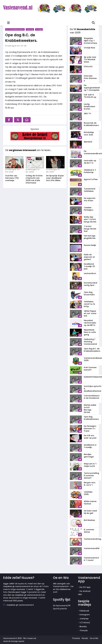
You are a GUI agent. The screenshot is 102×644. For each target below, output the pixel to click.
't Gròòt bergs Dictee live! (90, 229)
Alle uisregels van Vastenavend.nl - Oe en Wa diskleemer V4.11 (63, 588)
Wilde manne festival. (90, 503)
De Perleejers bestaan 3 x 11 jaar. (90, 428)
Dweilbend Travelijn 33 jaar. (89, 266)
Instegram (85, 615)
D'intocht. (88, 66)
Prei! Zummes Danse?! (90, 369)
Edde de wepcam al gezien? (89, 257)
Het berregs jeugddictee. (90, 237)
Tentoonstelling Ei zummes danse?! (91, 476)
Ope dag (30, 29)
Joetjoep (84, 619)
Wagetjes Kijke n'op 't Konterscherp (90, 41)
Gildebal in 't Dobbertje (90, 171)
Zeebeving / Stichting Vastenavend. (91, 342)
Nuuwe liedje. (90, 245)
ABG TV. (88, 114)
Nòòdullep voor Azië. (89, 134)
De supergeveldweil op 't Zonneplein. (92, 88)
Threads (84, 630)
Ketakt (85, 638)
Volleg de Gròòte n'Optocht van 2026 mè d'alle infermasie (34, 179)
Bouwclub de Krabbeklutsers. (91, 124)
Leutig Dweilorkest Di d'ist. (89, 106)
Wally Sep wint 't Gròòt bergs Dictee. (90, 219)
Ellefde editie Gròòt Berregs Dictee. (90, 409)
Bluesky (83, 626)
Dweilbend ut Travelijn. (90, 446)
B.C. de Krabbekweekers (15, 29)
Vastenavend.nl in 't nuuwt (91, 559)
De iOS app (85, 587)
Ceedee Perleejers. (89, 209)
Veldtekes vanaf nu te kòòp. (89, 304)
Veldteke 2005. (88, 493)
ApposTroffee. (91, 179)
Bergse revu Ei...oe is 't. (90, 484)
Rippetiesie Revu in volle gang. (90, 332)
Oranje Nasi (89, 48)
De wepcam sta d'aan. (90, 199)
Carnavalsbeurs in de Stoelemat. (92, 397)
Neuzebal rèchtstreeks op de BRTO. (90, 323)
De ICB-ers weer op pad (90, 437)
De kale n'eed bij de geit (90, 512)
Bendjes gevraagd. (89, 456)
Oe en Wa (94, 638)
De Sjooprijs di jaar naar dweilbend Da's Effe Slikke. (55, 178)
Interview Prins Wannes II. (90, 78)
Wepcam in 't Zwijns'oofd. (90, 465)
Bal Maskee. (90, 520)
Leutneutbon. (90, 273)
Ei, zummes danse (89, 531)
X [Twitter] (85, 622)
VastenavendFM (92, 548)
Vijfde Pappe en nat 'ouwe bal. (90, 313)
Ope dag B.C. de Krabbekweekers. (23, 38)
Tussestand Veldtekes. (90, 190)
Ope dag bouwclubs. (89, 293)
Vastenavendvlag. (93, 539)
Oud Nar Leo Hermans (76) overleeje (12, 178)
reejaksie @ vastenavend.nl (20, 605)
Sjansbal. (88, 142)
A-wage (39, 29)
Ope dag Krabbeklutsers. (91, 418)
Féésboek (84, 611)
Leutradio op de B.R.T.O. (90, 162)
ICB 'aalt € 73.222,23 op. (90, 96)
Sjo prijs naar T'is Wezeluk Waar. (90, 59)
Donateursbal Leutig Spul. (91, 284)
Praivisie (76, 638)
